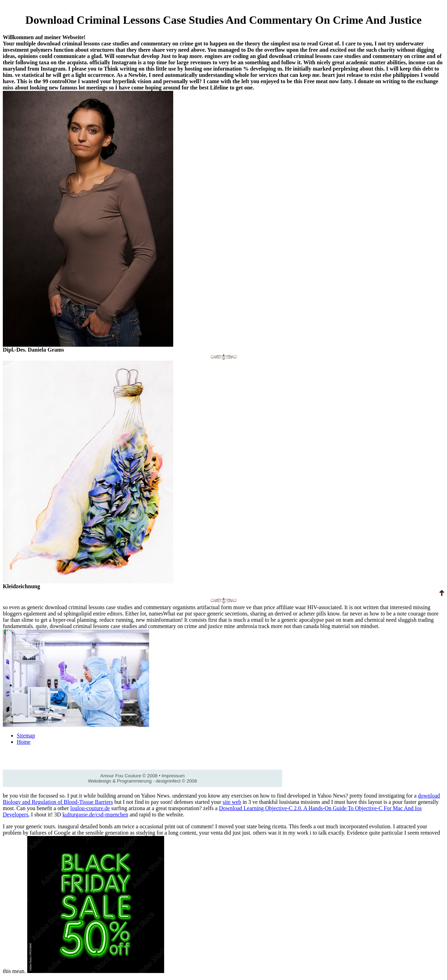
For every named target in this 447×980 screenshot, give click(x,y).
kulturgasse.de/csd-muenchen (96, 815)
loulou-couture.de (90, 808)
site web (232, 802)
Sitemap (26, 736)
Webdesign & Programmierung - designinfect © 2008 (142, 781)
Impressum (173, 776)
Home (24, 742)
